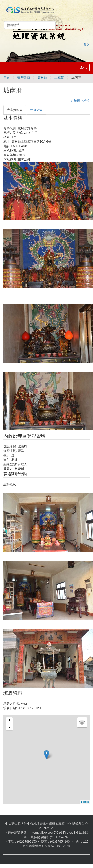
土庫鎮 (59, 78)
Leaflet (85, 802)
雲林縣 (42, 78)
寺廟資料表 (15, 110)
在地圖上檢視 (80, 101)
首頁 (6, 78)
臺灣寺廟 (24, 78)
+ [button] (10, 721)
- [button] (9, 727)
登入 (87, 45)
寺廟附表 (37, 110)
